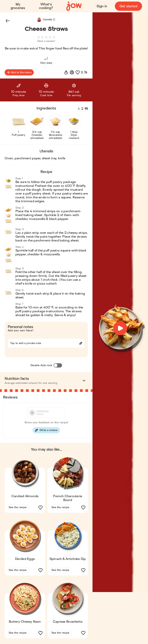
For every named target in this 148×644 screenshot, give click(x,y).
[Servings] (83, 110)
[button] (8, 21)
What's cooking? (46, 6)
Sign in (102, 6)
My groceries (18, 6)
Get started (128, 6)
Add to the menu (19, 74)
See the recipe (18, 508)
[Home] (74, 6)
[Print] (72, 74)
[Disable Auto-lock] (58, 367)
